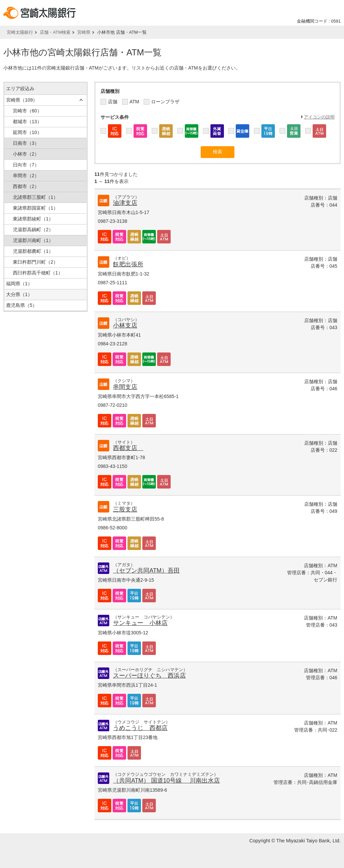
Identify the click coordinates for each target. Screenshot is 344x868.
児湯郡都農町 (33, 251)
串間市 (26, 176)
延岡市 (27, 132)
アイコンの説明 (319, 117)
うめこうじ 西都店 (140, 728)
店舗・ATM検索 (55, 32)
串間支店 (125, 387)
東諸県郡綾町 (33, 219)
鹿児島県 (22, 305)
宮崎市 (27, 111)
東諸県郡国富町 (35, 208)
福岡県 (19, 284)
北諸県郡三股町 (35, 197)
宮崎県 (84, 32)
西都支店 (128, 448)
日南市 (26, 143)
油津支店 (125, 203)
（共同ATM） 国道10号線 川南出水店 (166, 781)
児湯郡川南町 (33, 240)
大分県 (19, 294)
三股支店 (125, 509)
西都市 (26, 186)
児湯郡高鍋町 (33, 230)
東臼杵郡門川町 (35, 262)
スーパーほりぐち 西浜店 (149, 676)
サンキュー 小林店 (140, 623)
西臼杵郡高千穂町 (38, 273)
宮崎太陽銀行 (20, 32)
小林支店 (125, 325)
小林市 (26, 154)
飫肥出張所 (128, 264)
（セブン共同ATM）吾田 (146, 571)
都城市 (27, 122)
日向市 (26, 165)
